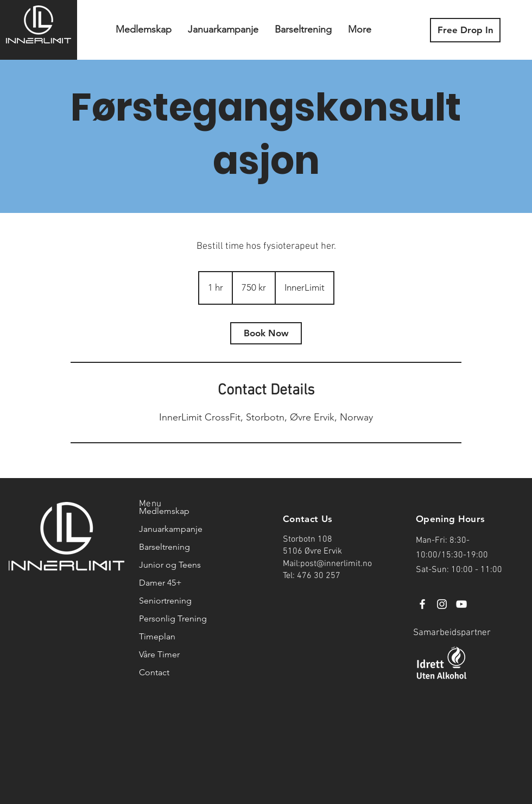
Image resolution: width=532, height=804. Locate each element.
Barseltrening (164, 547)
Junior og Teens (170, 565)
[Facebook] (422, 604)
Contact (154, 672)
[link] (266, 333)
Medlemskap (164, 511)
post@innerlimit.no (336, 564)
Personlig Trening (172, 618)
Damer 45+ (160, 583)
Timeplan (157, 636)
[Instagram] (442, 604)
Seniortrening (165, 601)
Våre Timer (159, 654)
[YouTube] (461, 604)
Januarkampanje (171, 529)
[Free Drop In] (465, 30)
